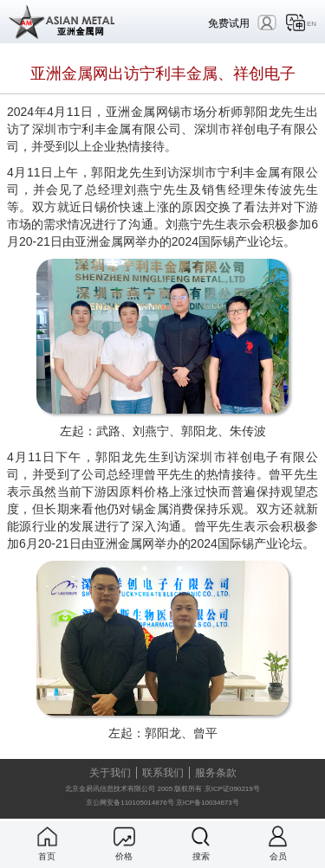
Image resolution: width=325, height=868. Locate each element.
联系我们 (163, 773)
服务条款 (216, 773)
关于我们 (110, 773)
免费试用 (229, 23)
